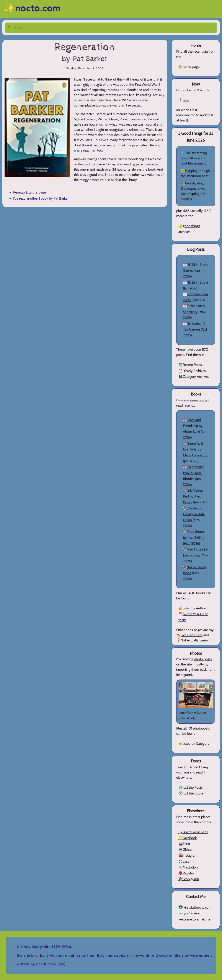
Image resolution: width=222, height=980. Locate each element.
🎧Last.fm (186, 861)
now (186, 100)
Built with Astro (54, 955)
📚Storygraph (189, 879)
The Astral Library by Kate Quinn (194, 514)
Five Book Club (192, 635)
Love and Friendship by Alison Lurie (193, 426)
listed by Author (194, 608)
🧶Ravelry (186, 873)
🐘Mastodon (188, 867)
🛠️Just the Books (191, 793)
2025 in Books (198, 282)
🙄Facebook (188, 838)
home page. (191, 67)
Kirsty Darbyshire (36, 947)
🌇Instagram (188, 855)
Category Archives (196, 377)
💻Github (185, 850)
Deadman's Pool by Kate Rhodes (194, 473)
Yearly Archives (194, 371)
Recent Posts (192, 365)
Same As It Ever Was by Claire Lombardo (195, 449)
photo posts (203, 659)
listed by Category (196, 743)
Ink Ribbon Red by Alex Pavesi (193, 496)
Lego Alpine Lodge (192, 712)
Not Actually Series (194, 640)
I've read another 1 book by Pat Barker (41, 198)
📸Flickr (184, 844)
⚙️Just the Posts (190, 787)
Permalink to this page (29, 192)
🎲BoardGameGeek (193, 832)
